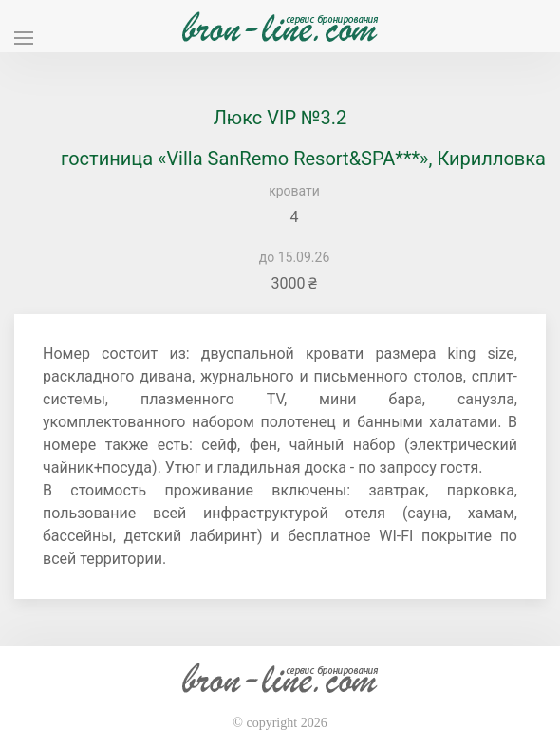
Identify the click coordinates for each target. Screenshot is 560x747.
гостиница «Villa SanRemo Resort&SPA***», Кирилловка (303, 159)
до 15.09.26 (295, 257)
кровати (294, 191)
